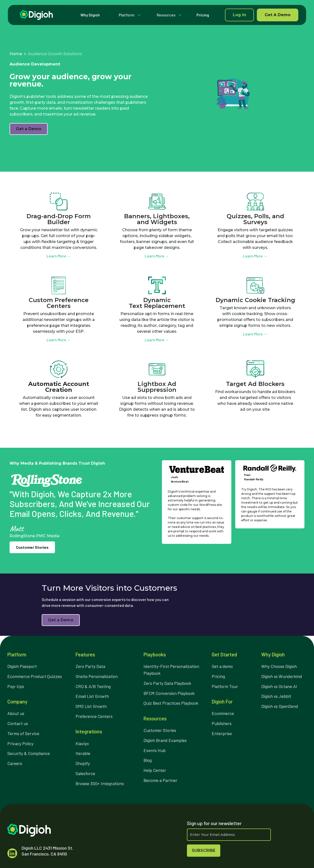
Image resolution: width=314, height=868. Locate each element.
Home (16, 54)
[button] (128, 15)
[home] (36, 15)
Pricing (203, 15)
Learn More (59, 256)
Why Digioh (90, 15)
